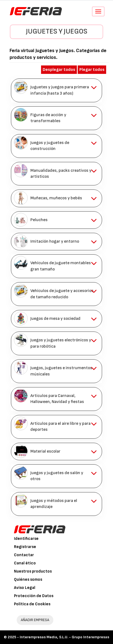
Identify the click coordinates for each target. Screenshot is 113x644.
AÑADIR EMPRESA (35, 620)
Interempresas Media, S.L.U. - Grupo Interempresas (64, 637)
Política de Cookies (32, 604)
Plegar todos (92, 70)
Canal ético (25, 563)
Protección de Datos (34, 596)
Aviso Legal (25, 588)
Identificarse (26, 539)
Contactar (24, 555)
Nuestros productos (33, 571)
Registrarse (25, 547)
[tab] (57, 90)
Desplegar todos (59, 70)
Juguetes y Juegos (57, 31)
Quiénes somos (28, 580)
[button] (57, 90)
